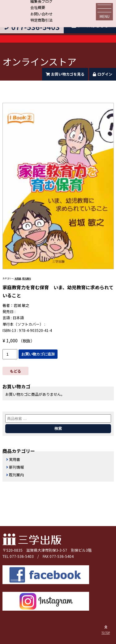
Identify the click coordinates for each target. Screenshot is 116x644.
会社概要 (38, 7)
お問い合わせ (41, 14)
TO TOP (106, 629)
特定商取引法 (41, 20)
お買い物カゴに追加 (38, 354)
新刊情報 (16, 467)
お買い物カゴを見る (65, 74)
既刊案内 (27, 278)
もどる (15, 371)
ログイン (103, 74)
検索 (58, 429)
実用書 (18, 278)
